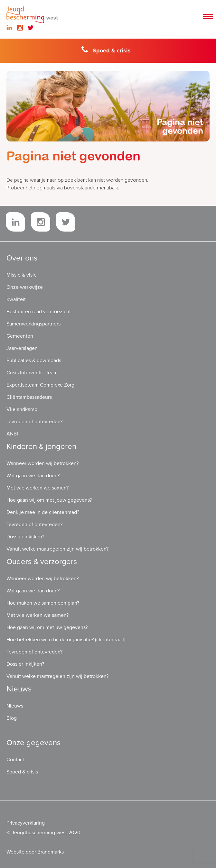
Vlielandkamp (22, 409)
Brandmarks (51, 852)
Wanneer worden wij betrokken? (42, 463)
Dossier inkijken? (25, 537)
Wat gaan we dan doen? (33, 476)
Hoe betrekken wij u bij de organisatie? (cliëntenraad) (66, 640)
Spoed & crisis (106, 50)
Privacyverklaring (26, 823)
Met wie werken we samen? (38, 488)
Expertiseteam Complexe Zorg (40, 385)
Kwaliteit (16, 299)
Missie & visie (22, 275)
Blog (12, 718)
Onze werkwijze (25, 287)
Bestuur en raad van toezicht (39, 312)
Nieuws (15, 706)
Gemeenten (20, 336)
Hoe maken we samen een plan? (43, 603)
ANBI (12, 434)
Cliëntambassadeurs (29, 397)
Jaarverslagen (22, 348)
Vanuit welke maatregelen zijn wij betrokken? (57, 549)
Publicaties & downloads (34, 361)
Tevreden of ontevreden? (34, 422)
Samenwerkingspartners (33, 324)
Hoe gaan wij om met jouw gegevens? (49, 500)
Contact (15, 760)
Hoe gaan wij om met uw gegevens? (47, 627)
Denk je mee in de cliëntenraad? (43, 512)
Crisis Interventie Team (32, 373)
